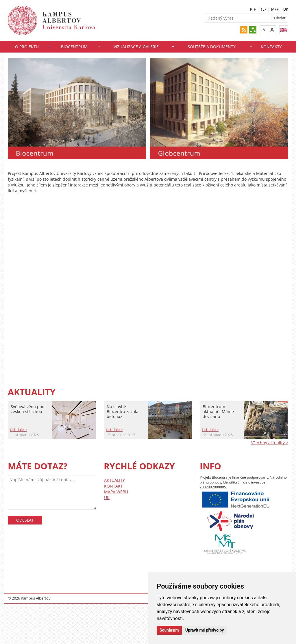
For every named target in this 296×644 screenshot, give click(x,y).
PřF (253, 9)
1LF (263, 9)
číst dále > (18, 430)
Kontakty (271, 47)
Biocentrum (74, 47)
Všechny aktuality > (270, 443)
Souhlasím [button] (169, 630)
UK (286, 9)
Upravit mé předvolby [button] (205, 630)
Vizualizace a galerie (136, 47)
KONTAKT (113, 486)
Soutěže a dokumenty (212, 47)
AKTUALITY (114, 480)
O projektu (27, 47)
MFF (275, 9)
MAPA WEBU (116, 492)
